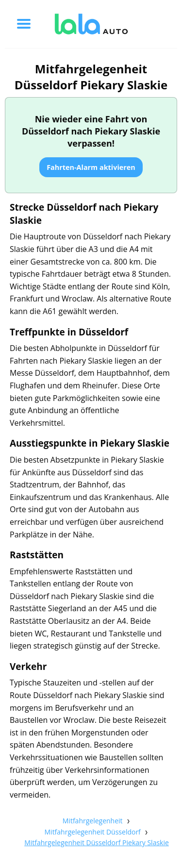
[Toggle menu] (24, 24)
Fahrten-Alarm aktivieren (91, 167)
